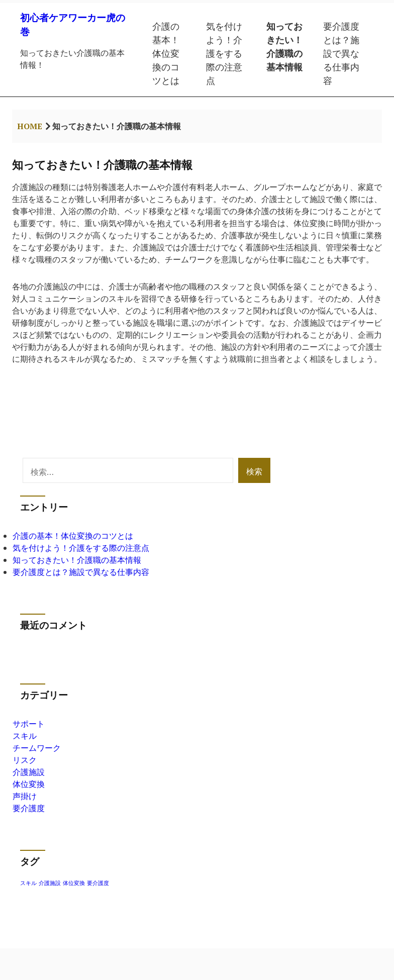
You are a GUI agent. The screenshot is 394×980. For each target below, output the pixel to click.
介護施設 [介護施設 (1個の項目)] (50, 883)
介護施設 (29, 772)
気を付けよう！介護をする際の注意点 (224, 53)
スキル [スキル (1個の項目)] (28, 883)
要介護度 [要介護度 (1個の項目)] (98, 883)
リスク (25, 760)
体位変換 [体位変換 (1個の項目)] (74, 883)
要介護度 (29, 808)
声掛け (25, 796)
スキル (25, 736)
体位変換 (29, 784)
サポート (29, 724)
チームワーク (37, 748)
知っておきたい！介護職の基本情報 (284, 46)
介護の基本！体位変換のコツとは (166, 53)
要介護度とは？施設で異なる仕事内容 (341, 53)
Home (30, 126)
